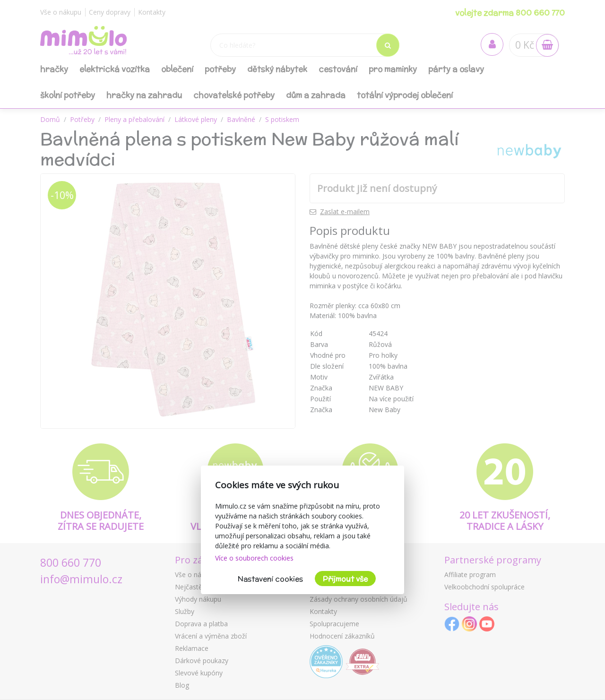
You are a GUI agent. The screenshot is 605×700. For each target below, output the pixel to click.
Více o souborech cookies (254, 558)
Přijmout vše (345, 579)
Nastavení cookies (270, 579)
